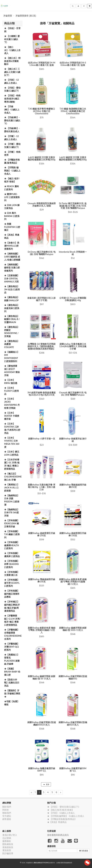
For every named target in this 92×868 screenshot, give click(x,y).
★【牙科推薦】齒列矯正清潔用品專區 (12, 594)
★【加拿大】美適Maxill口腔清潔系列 (12, 246)
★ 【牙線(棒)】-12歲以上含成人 (12, 109)
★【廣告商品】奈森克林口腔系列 (12, 308)
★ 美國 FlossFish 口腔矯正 (12, 227)
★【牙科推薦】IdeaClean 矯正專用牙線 (12, 523)
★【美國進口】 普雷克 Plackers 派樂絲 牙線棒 (12, 659)
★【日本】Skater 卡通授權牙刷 (12, 416)
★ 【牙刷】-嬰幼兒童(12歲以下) (12, 89)
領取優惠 (84, 851)
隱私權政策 (8, 844)
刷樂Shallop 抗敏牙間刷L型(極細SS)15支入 (73, 723)
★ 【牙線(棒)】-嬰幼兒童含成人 (12, 130)
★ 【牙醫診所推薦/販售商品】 (12, 161)
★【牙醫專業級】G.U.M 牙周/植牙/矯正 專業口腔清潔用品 (12, 620)
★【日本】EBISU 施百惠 (11, 381)
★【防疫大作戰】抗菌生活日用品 (12, 683)
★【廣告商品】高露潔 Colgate (12, 344)
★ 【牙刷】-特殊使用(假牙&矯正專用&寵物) (12, 99)
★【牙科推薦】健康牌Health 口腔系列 (12, 545)
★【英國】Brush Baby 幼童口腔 (12, 672)
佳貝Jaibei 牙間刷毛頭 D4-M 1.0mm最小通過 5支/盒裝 (42, 64)
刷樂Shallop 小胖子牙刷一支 (42, 439)
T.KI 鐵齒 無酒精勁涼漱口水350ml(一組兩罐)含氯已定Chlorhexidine (73, 111)
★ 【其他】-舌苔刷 (12, 30)
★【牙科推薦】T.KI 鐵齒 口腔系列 (12, 534)
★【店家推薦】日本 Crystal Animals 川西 (12, 278)
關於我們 (7, 807)
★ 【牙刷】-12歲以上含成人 (11, 81)
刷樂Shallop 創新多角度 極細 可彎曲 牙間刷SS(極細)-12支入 (42, 630)
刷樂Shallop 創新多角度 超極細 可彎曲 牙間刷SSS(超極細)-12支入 (73, 582)
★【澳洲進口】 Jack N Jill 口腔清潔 (12, 488)
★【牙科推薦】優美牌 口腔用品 (12, 555)
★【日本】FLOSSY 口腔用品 (11, 391)
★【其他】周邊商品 (12, 236)
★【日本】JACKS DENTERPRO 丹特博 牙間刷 (12, 403)
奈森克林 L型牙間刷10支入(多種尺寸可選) (42, 299)
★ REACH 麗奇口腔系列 (12, 188)
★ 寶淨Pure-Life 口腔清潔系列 (12, 197)
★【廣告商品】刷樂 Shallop (12, 299)
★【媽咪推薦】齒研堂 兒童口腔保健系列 (12, 268)
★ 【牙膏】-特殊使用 (12, 153)
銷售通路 (7, 819)
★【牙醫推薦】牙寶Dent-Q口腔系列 (12, 647)
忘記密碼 (7, 838)
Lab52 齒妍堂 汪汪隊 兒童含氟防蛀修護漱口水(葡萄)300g (73, 158)
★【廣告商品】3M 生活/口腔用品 (12, 289)
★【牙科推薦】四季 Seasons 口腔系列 (12, 564)
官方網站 (7, 816)
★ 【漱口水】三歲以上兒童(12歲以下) (12, 72)
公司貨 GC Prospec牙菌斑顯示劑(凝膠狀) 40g (73, 299)
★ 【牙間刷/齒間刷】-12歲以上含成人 (12, 171)
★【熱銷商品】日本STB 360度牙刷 (12, 513)
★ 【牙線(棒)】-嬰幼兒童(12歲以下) (12, 120)
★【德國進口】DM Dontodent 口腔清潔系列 (12, 357)
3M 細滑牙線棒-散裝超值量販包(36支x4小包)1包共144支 (42, 394)
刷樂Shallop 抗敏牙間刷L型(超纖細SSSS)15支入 (42, 723)
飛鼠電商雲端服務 (64, 863)
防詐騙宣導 (8, 853)
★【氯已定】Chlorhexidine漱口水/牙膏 (13, 477)
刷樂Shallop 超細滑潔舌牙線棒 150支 (73, 534)
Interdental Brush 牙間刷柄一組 (73, 253)
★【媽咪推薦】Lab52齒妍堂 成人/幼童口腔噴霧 (12, 257)
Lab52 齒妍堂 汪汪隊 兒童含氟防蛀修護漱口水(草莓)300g (42, 158)
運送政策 (7, 850)
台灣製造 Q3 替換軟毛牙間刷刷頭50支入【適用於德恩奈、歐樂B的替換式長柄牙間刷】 (42, 346)
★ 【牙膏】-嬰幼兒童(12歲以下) (12, 146)
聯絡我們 (7, 813)
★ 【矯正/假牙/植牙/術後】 (12, 180)
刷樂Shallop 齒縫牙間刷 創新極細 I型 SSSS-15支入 (73, 629)
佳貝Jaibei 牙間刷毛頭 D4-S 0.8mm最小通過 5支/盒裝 (73, 64)
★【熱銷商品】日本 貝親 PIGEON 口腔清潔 (12, 500)
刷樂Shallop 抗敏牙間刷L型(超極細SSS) (73, 677)
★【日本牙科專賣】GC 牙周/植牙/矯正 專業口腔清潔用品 (12, 464)
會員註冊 (7, 835)
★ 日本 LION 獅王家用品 (12, 207)
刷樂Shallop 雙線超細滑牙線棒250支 (73, 486)
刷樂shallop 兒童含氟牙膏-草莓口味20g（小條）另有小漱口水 (42, 487)
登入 (15, 835)
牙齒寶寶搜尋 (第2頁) (26, 16)
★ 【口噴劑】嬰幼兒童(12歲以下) (12, 39)
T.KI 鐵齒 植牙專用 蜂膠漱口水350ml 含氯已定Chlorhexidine (42, 111)
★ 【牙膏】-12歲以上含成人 (11, 138)
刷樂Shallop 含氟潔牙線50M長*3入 (73, 770)
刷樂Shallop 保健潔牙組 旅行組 (73, 440)
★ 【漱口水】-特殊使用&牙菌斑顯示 (12, 61)
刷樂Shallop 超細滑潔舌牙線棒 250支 (42, 534)
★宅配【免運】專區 (12, 703)
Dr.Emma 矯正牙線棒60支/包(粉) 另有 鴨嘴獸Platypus (42, 253)
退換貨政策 (8, 847)
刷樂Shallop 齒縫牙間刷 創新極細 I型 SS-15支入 (42, 677)
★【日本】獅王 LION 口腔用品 (12, 453)
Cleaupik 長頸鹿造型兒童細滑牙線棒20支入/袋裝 (42, 205)
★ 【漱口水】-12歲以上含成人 (12, 50)
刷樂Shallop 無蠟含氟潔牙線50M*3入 (42, 770)
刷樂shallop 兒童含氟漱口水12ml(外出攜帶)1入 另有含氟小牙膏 (73, 346)
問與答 (6, 810)
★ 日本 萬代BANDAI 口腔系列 (12, 216)
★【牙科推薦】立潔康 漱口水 (12, 574)
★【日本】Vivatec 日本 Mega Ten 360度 (12, 442)
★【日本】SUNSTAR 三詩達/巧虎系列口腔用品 (12, 428)
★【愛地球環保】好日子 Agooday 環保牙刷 (12, 370)
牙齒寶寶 (8, 16)
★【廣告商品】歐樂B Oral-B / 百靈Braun (12, 319)
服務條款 (7, 841)
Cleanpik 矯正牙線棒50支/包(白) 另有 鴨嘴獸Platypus (73, 394)
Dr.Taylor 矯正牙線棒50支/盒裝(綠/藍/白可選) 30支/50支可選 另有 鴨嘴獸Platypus (73, 206)
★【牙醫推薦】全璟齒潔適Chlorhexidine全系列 (13, 634)
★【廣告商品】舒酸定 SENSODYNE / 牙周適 (12, 332)
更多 (46, 784)
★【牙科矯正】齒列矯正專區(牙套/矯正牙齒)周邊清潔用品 (12, 606)
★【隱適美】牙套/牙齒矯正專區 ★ (12, 694)
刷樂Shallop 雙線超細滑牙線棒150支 (42, 580)
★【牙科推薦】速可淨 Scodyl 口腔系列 (12, 583)
